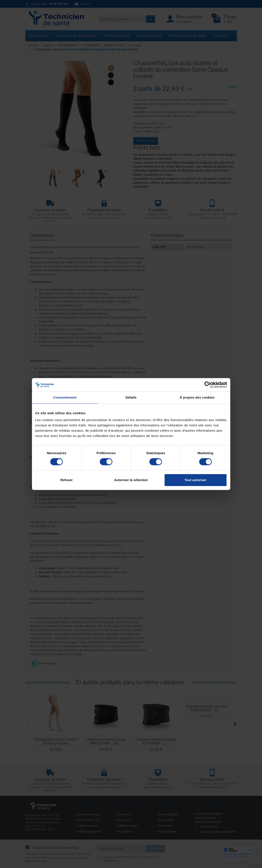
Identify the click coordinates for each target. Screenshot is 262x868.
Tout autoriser (195, 480)
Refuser (67, 480)
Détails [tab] (131, 397)
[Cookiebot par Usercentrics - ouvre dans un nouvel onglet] (208, 385)
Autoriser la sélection (131, 480)
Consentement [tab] (65, 397)
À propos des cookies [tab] (197, 397)
